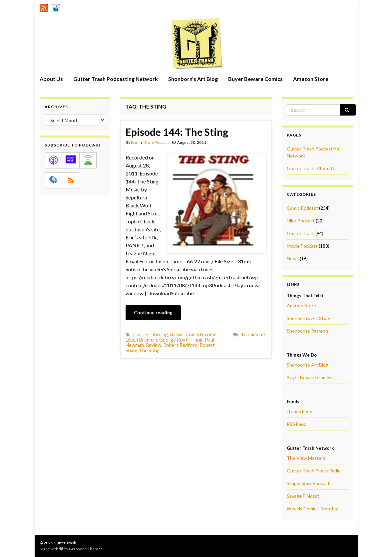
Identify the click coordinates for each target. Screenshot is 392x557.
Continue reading (153, 312)
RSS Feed (297, 424)
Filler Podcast (301, 221)
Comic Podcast (302, 208)
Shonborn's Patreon (307, 331)
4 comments (253, 334)
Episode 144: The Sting (177, 132)
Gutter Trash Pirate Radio (314, 471)
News (293, 259)
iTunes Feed (300, 411)
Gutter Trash (301, 233)
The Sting (149, 350)
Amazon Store (311, 79)
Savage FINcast (303, 496)
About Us (51, 79)
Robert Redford (180, 345)
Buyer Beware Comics (255, 79)
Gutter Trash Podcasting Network (116, 79)
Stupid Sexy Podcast (308, 483)
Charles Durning (151, 334)
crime (211, 334)
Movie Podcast (156, 142)
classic (177, 334)
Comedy (194, 334)
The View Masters (306, 458)
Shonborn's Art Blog (308, 365)
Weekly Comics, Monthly (312, 509)
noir (199, 340)
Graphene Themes (86, 549)
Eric (134, 142)
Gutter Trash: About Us (312, 168)
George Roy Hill (176, 340)
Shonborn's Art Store (309, 318)
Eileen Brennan (141, 340)
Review (154, 345)
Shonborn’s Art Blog (193, 79)
